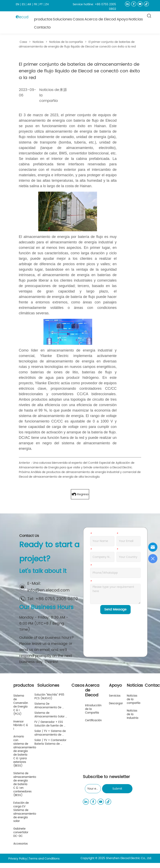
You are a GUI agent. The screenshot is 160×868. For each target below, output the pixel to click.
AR (29, 4)
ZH (47, 4)
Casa (23, 42)
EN (18, 4)
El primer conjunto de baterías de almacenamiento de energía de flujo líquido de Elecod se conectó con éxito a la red (77, 44)
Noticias (38, 42)
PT (41, 4)
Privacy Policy (18, 859)
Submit (117, 789)
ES (23, 4)
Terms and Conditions (44, 859)
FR (35, 4)
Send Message (115, 610)
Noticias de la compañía (66, 42)
